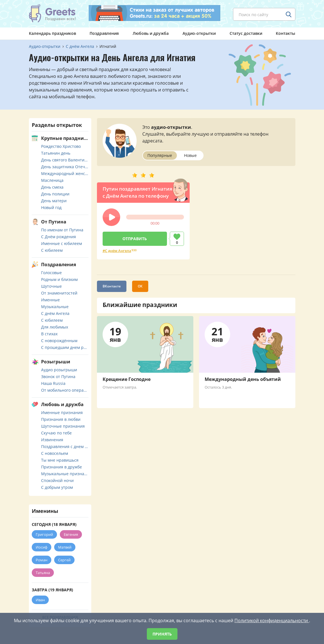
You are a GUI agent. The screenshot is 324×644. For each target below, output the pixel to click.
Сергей (64, 560)
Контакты (285, 33)
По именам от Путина (62, 230)
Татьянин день (56, 153)
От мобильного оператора (65, 390)
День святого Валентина (65, 160)
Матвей (65, 547)
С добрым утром (57, 487)
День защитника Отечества (65, 167)
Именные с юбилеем (62, 243)
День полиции (55, 194)
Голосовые (51, 273)
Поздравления (104, 33)
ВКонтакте (112, 286)
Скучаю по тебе (56, 433)
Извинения (52, 440)
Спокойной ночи (57, 480)
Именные (50, 300)
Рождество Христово (61, 146)
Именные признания (62, 412)
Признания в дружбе (62, 467)
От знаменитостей (59, 293)
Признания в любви (61, 419)
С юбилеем (52, 250)
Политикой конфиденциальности (272, 620)
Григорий (44, 534)
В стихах (49, 334)
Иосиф (42, 547)
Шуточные (51, 286)
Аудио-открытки (199, 33)
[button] (111, 217)
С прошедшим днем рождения (65, 347)
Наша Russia (53, 383)
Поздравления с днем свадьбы (65, 446)
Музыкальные (55, 307)
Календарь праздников (52, 33)
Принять (162, 634)
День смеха (52, 187)
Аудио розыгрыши (59, 370)
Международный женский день (65, 173)
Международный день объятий (243, 379)
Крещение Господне (127, 379)
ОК (140, 286)
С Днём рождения (59, 237)
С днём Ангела (118, 251)
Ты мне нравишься (60, 460)
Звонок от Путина (58, 377)
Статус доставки (246, 33)
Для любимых (55, 327)
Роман (42, 560)
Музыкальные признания (65, 474)
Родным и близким (59, 279)
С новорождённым (59, 341)
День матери (54, 201)
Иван (40, 600)
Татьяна (43, 573)
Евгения (71, 534)
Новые (190, 155)
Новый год (51, 207)
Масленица (52, 180)
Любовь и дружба (151, 33)
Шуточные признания (63, 426)
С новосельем (55, 453)
